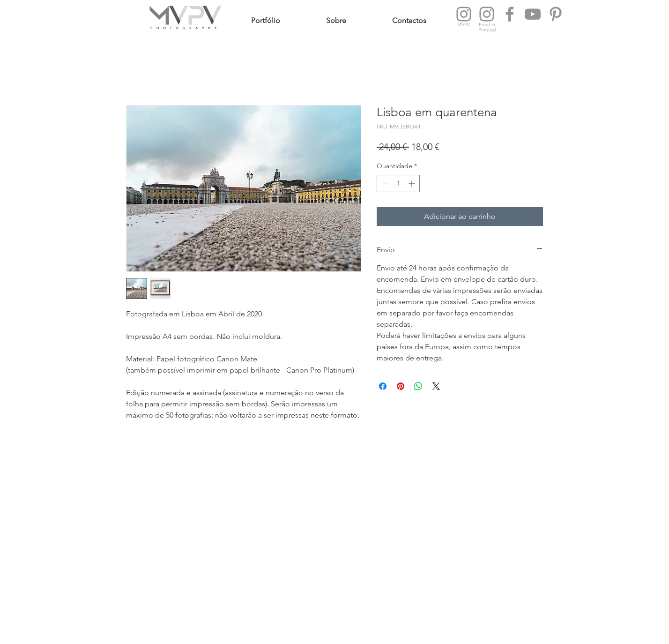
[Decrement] (384, 183)
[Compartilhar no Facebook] (383, 386)
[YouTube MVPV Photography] (533, 14)
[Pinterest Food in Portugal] (556, 14)
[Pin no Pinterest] (401, 386)
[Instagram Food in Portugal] (487, 14)
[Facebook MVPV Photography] (510, 14)
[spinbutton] (398, 183)
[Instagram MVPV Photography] (464, 14)
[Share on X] (436, 386)
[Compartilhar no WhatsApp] (418, 386)
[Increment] (413, 183)
